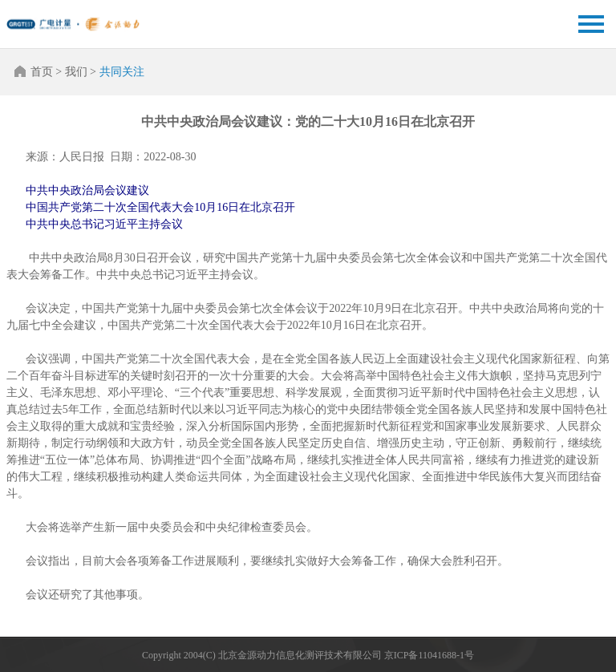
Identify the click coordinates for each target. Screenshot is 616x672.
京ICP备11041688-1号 (429, 655)
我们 (76, 72)
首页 (42, 72)
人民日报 (82, 157)
